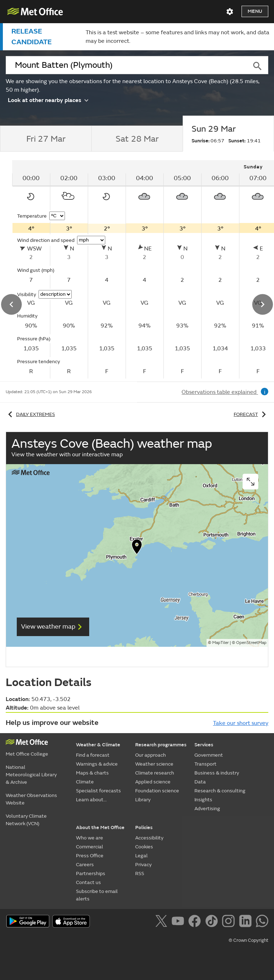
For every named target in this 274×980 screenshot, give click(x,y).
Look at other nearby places (48, 100)
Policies (144, 827)
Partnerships (91, 874)
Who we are (90, 838)
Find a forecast (93, 755)
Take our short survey (241, 723)
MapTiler (220, 643)
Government (209, 755)
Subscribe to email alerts (97, 895)
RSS (140, 874)
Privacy (143, 865)
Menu (255, 11)
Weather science (154, 764)
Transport (205, 764)
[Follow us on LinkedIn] (247, 922)
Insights (203, 800)
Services (204, 745)
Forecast (251, 414)
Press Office (90, 856)
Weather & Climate (98, 745)
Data (200, 782)
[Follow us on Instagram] (230, 922)
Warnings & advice (97, 764)
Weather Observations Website (31, 799)
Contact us (88, 882)
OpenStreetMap (251, 643)
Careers (85, 865)
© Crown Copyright (248, 940)
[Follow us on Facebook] (196, 922)
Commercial (90, 847)
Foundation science (157, 791)
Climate (85, 782)
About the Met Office (100, 827)
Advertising (207, 809)
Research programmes (161, 745)
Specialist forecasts (98, 791)
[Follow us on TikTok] (213, 922)
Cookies (144, 847)
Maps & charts (92, 773)
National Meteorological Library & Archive (31, 775)
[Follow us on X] (163, 922)
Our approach (151, 755)
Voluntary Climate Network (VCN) (26, 820)
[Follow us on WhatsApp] (262, 922)
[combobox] (126, 65)
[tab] (46, 139)
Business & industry (217, 773)
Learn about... (91, 800)
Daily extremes (30, 414)
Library (143, 800)
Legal (141, 856)
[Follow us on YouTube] (179, 922)
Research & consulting (220, 791)
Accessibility (149, 838)
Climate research (155, 773)
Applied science (153, 782)
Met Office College (27, 754)
